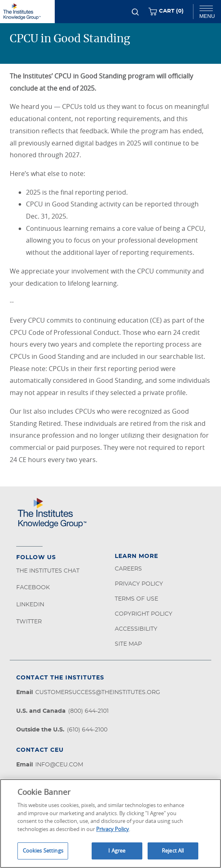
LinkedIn (30, 605)
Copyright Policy (144, 614)
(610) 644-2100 (87, 730)
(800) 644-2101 (88, 711)
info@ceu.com (59, 765)
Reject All (173, 851)
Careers (128, 569)
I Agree (117, 851)
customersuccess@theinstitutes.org (98, 692)
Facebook (33, 588)
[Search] (135, 12)
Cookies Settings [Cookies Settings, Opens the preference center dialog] (43, 851)
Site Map (128, 644)
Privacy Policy (139, 584)
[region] (110, 824)
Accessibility (136, 629)
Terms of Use (136, 599)
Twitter (29, 622)
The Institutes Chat (48, 571)
